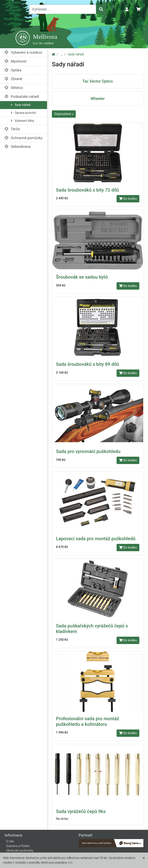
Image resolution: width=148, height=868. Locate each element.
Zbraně (13, 79)
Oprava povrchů (23, 113)
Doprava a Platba (18, 846)
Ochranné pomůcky (24, 138)
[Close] (144, 858)
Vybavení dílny (22, 121)
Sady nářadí (21, 105)
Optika (13, 70)
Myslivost (16, 61)
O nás (10, 841)
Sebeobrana (18, 147)
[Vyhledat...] (63, 9)
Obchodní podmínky (20, 851)
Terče (12, 129)
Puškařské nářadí (22, 97)
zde (70, 863)
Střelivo (14, 88)
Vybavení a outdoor (24, 52)
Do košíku (128, 199)
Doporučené (63, 114)
